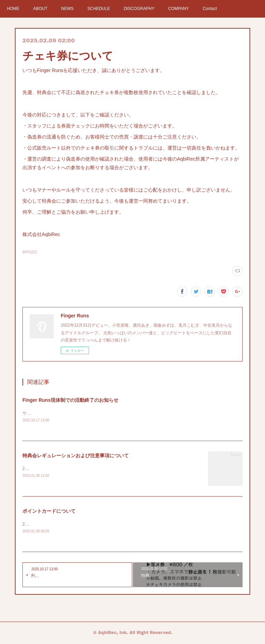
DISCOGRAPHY (139, 9)
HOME (13, 9)
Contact (210, 9)
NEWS (67, 9)
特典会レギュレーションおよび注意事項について (76, 456)
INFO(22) (30, 252)
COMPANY (178, 9)
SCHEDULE (99, 9)
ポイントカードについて (49, 511)
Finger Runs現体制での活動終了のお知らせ (70, 400)
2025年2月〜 (34, 469)
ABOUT (40, 9)
